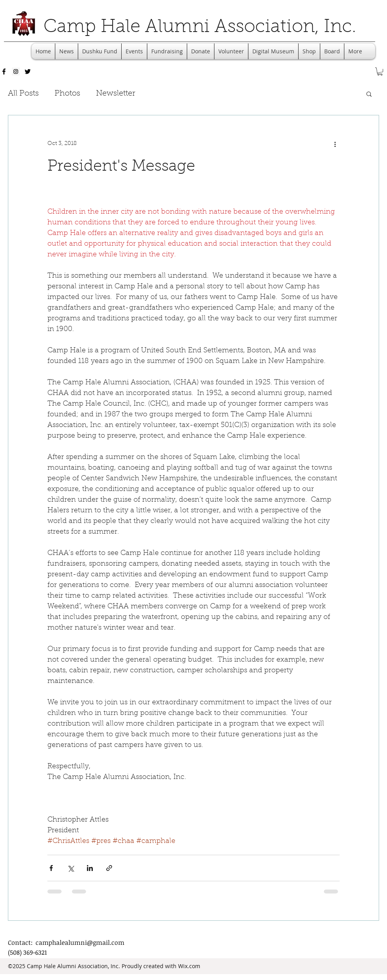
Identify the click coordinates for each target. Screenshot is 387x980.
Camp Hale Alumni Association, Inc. (200, 28)
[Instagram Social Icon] (16, 71)
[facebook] (4, 71)
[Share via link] (109, 868)
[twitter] (28, 71)
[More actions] (335, 144)
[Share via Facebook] (51, 868)
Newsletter (116, 94)
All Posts (23, 94)
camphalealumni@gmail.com (80, 942)
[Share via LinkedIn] (90, 868)
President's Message (121, 167)
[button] (380, 71)
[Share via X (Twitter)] (70, 868)
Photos (67, 94)
